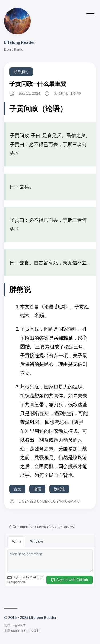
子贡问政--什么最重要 (38, 83)
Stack (15, 631)
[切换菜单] (90, 13)
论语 (37, 489)
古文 (17, 489)
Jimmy (28, 631)
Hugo (15, 625)
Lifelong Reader (20, 42)
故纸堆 (59, 489)
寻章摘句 (21, 72)
